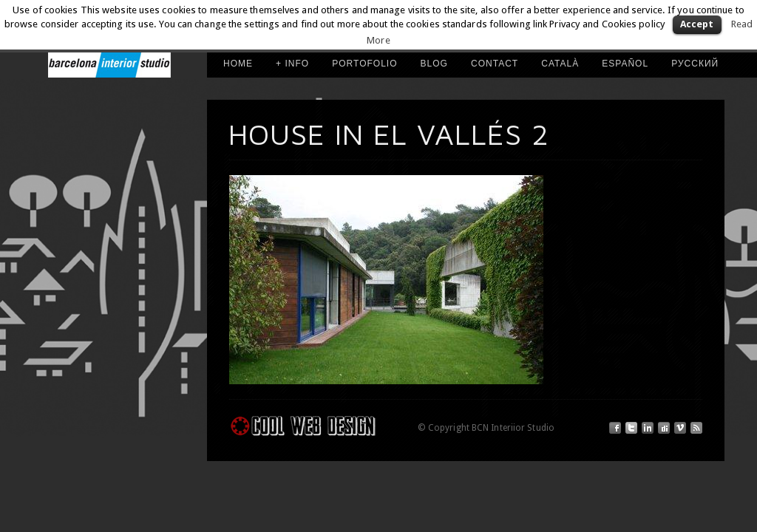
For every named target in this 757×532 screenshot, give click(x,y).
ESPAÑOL (625, 64)
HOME (238, 64)
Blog (434, 64)
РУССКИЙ (695, 64)
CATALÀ (560, 64)
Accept (697, 24)
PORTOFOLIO (364, 64)
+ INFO (292, 64)
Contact (495, 64)
